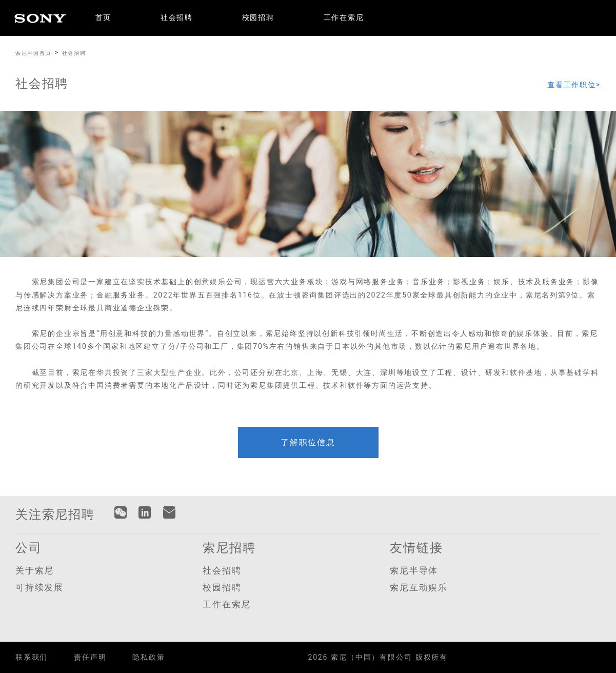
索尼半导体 (414, 570)
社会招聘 (177, 18)
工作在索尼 (344, 18)
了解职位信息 (308, 442)
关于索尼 (35, 570)
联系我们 (32, 657)
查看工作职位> (574, 85)
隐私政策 (148, 657)
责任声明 (90, 657)
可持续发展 (39, 587)
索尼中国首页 (34, 53)
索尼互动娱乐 (419, 587)
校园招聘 (258, 18)
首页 (104, 18)
